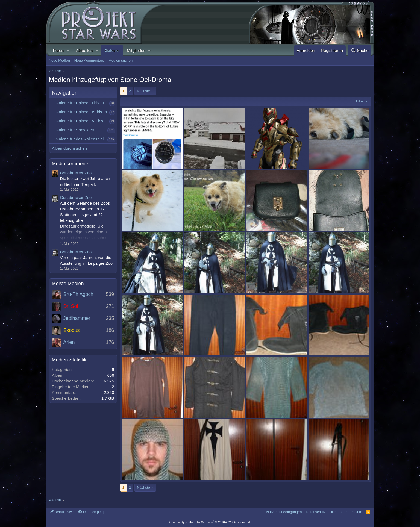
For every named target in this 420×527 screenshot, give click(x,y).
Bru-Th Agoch (78, 294)
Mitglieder (136, 50)
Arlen (69, 342)
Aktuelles (84, 50)
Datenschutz (316, 512)
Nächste (143, 91)
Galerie (112, 50)
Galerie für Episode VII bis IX (82, 121)
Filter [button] (360, 101)
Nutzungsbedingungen (284, 512)
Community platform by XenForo (210, 522)
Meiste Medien (68, 284)
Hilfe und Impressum (346, 512)
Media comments (71, 164)
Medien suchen (121, 61)
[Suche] (359, 50)
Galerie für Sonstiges (75, 130)
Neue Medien (59, 61)
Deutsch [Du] (91, 512)
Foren (58, 50)
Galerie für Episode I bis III (80, 103)
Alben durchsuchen (69, 148)
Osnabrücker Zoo (76, 173)
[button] (68, 50)
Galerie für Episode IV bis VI (81, 112)
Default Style (62, 512)
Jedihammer (77, 318)
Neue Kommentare (89, 61)
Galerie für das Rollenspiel (80, 139)
